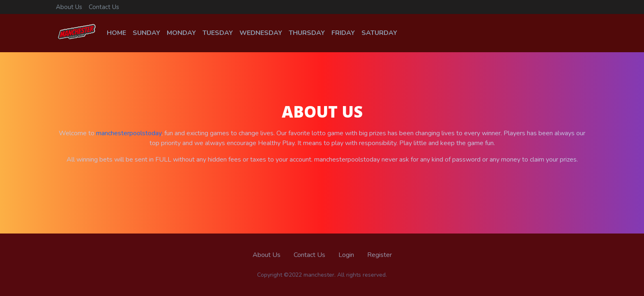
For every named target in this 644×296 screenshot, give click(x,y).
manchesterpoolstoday (129, 133)
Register (379, 255)
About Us (69, 7)
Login (346, 255)
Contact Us (104, 7)
